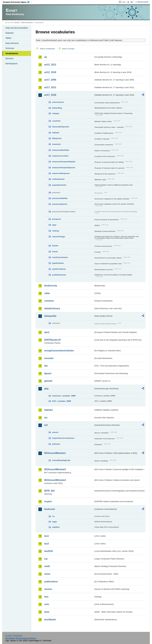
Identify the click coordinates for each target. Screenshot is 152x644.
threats (55, 246)
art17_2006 (50, 80)
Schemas (10, 48)
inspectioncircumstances (63, 438)
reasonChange (59, 237)
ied (46, 425)
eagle (54, 522)
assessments (58, 102)
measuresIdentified (61, 150)
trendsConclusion (60, 257)
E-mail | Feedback (14, 635)
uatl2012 (56, 527)
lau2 (46, 544)
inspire (48, 501)
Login (124, 2)
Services (9, 58)
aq (46, 57)
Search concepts (68, 49)
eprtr (47, 332)
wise (47, 612)
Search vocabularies (47, 49)
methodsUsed (58, 179)
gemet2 (48, 381)
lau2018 (48, 551)
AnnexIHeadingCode (61, 460)
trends (55, 252)
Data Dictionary (27, 23)
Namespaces (11, 64)
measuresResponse (61, 173)
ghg (46, 389)
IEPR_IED (49, 491)
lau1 (46, 536)
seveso (48, 589)
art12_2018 (50, 72)
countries (56, 121)
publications (51, 582)
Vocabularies (12, 53)
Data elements (12, 43)
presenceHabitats (60, 198)
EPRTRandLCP (52, 340)
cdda (47, 293)
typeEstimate (58, 263)
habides (49, 410)
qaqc (54, 225)
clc (53, 516)
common (49, 301)
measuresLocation (60, 156)
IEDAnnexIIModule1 (55, 453)
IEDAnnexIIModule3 (55, 469)
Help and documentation (17, 28)
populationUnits (59, 185)
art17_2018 (50, 95)
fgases (48, 373)
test (46, 597)
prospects (57, 219)
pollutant (56, 444)
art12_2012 (50, 65)
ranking (55, 231)
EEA (17, 2)
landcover (50, 509)
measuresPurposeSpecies (64, 168)
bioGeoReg (57, 108)
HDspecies (57, 138)
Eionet (17, 23)
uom (47, 604)
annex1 (55, 432)
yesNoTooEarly (59, 269)
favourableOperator (61, 127)
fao (46, 366)
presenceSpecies (60, 204)
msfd (47, 566)
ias (46, 418)
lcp (46, 559)
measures (56, 144)
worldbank (50, 620)
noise (47, 574)
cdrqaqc (56, 113)
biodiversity (51, 286)
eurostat (49, 358)
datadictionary (52, 308)
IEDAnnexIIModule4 (55, 480)
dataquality (50, 316)
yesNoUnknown (59, 275)
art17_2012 (50, 87)
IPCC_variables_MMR (62, 401)
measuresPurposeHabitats (64, 162)
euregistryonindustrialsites (59, 351)
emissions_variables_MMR (64, 396)
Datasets (9, 33)
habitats (56, 133)
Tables (8, 38)
